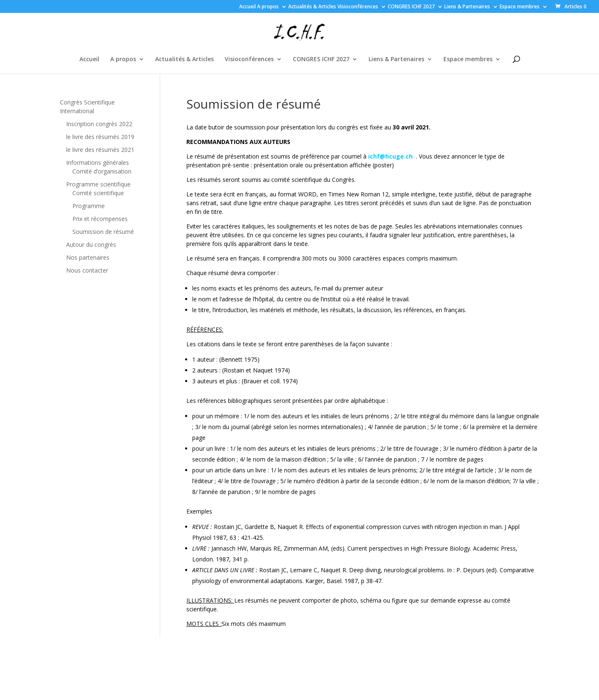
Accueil (248, 7)
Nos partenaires (88, 257)
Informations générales (98, 163)
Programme (89, 206)
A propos (268, 7)
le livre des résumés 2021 (100, 150)
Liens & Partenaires (467, 7)
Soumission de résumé (103, 232)
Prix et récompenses (100, 219)
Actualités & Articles (312, 7)
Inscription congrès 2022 (99, 124)
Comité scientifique (98, 193)
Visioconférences (358, 7)
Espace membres (520, 7)
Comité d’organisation (102, 171)
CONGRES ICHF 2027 (411, 7)
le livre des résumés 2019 (100, 137)
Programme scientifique (98, 184)
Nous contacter (87, 270)
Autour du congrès (91, 245)
